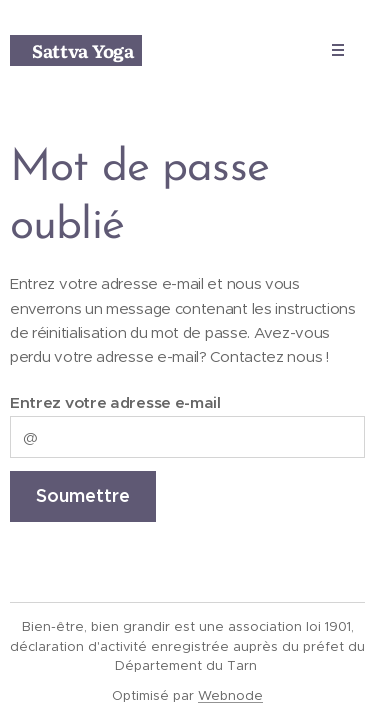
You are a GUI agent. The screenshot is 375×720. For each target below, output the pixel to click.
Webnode (230, 695)
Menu (331, 50)
